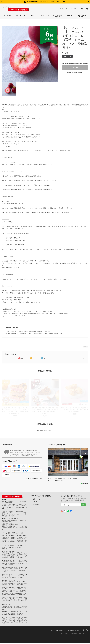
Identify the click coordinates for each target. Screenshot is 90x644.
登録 (83, 506)
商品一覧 (70, 16)
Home (59, 9)
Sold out (75, 68)
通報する (85, 347)
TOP (52, 631)
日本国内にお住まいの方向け (75, 73)
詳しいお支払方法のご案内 (35, 479)
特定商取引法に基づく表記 (74, 631)
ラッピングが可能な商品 (57, 16)
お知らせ (76, 9)
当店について (67, 9)
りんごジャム (45, 16)
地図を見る (85, 484)
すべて (10, 359)
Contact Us (36, 505)
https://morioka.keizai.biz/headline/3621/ (13, 317)
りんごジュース (20, 16)
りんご (33, 16)
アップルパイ (8, 16)
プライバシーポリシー (61, 631)
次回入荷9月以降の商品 (82, 16)
